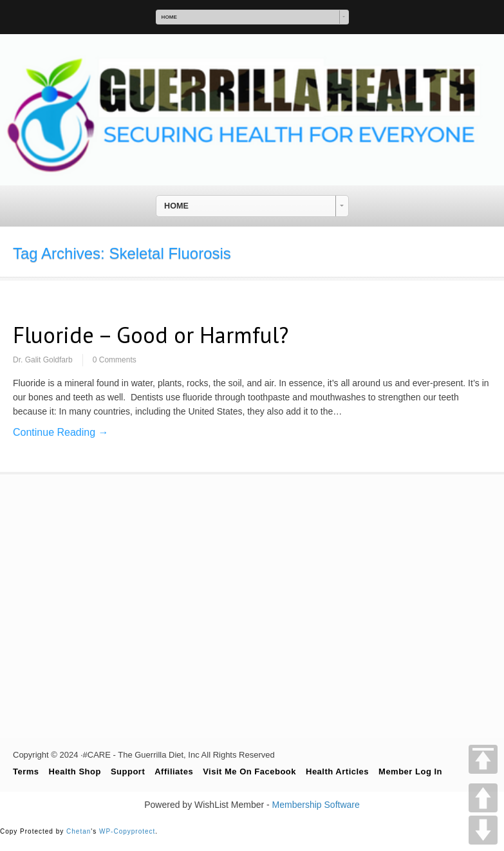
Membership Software (316, 805)
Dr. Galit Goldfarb (43, 360)
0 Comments (115, 360)
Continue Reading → (61, 432)
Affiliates (174, 772)
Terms (26, 772)
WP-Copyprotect (127, 831)
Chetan (79, 831)
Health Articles (337, 772)
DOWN (483, 830)
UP (483, 798)
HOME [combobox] (169, 17)
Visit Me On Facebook (249, 772)
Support (128, 772)
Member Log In (410, 772)
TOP (483, 759)
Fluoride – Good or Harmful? (151, 335)
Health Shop (75, 772)
